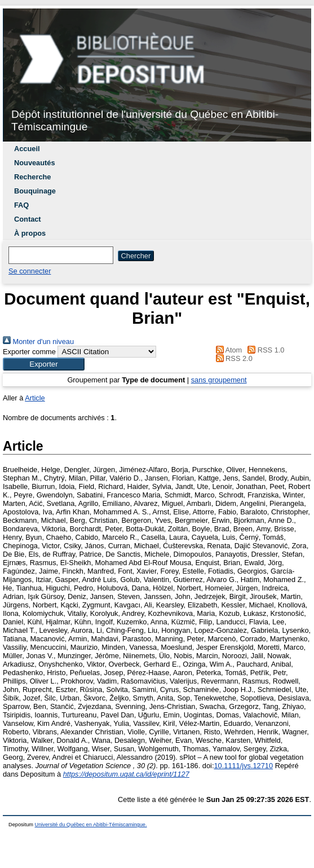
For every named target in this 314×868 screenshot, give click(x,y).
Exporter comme (29, 352)
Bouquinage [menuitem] (35, 191)
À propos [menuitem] (30, 233)
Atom (227, 350)
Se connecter (30, 271)
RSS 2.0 (232, 358)
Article (35, 398)
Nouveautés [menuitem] (35, 163)
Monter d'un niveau (38, 342)
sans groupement (219, 380)
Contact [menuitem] (28, 219)
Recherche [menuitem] (32, 177)
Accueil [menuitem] (27, 149)
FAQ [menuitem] (21, 205)
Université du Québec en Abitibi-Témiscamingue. (91, 825)
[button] (44, 364)
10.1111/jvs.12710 (243, 766)
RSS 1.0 (264, 350)
